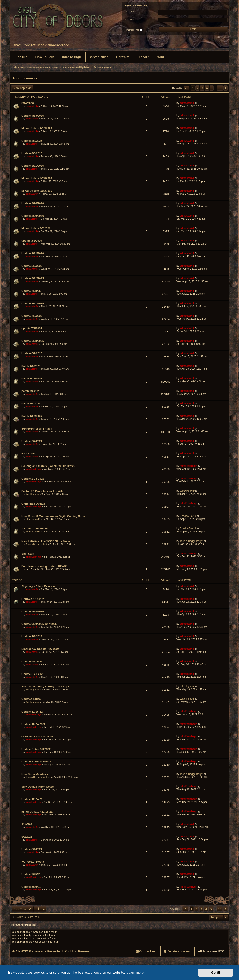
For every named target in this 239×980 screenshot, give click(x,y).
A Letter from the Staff (36, 529)
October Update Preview (37, 737)
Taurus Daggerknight (36, 544)
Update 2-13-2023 (33, 479)
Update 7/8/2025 (32, 316)
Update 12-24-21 (32, 799)
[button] (186, 88)
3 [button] (202, 88)
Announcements (25, 78)
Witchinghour (32, 494)
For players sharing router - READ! (44, 566)
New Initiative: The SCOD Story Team (46, 541)
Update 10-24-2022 (34, 724)
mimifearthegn (34, 469)
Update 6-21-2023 (33, 674)
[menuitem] (22, 57)
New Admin (29, 454)
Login (128, 5)
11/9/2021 (28, 824)
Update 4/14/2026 (33, 611)
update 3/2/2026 (32, 241)
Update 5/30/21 (31, 887)
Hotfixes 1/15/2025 (33, 599)
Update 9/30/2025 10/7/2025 (39, 624)
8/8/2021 (27, 837)
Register (141, 5)
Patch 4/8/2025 (31, 366)
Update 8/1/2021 (32, 849)
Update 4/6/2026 (32, 153)
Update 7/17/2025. (33, 303)
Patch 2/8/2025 (31, 403)
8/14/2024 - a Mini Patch (37, 429)
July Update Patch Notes (38, 787)
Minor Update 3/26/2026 (37, 191)
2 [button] (197, 88)
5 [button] (212, 88)
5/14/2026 (28, 103)
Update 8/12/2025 (33, 278)
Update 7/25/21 (31, 874)
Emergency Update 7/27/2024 (40, 649)
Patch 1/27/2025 (32, 416)
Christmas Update (33, 504)
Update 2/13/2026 (33, 253)
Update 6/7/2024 (32, 441)
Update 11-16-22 (32, 712)
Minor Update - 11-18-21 (37, 812)
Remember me (133, 30)
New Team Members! (35, 774)
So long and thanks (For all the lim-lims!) (48, 466)
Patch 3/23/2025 (32, 379)
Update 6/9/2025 (32, 353)
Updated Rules (31, 699)
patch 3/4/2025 (31, 391)
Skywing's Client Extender (39, 586)
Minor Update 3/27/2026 (37, 178)
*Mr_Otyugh (32, 569)
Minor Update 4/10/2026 (37, 128)
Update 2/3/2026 (32, 266)
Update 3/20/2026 (33, 216)
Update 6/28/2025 (33, 341)
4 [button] (207, 88)
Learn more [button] (135, 972)
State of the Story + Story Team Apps (46, 686)
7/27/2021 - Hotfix (33, 862)
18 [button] (220, 88)
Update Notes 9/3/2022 (36, 749)
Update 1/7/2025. (32, 636)
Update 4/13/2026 (33, 116)
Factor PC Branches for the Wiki (42, 491)
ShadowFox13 (33, 519)
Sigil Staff (28, 554)
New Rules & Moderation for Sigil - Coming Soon (53, 516)
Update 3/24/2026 (33, 203)
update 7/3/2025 (32, 328)
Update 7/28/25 (31, 291)
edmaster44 (32, 106)
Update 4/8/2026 (32, 141)
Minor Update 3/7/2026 (36, 228)
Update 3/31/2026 (33, 166)
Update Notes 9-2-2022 (36, 761)
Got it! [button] (216, 973)
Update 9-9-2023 (32, 662)
